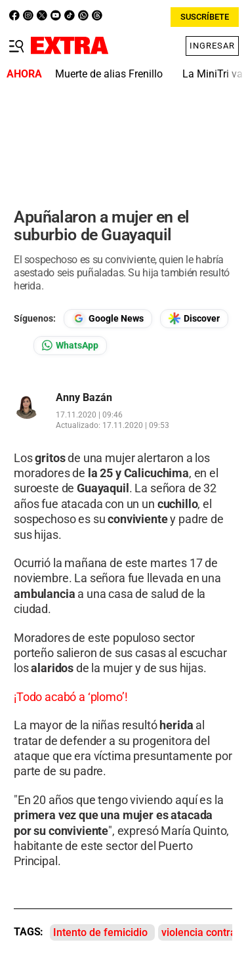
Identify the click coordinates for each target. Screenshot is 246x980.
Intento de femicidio (100, 932)
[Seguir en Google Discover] (194, 319)
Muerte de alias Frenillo (109, 74)
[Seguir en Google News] (108, 319)
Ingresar (212, 46)
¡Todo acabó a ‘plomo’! (71, 697)
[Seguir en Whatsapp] (70, 346)
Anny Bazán (84, 398)
